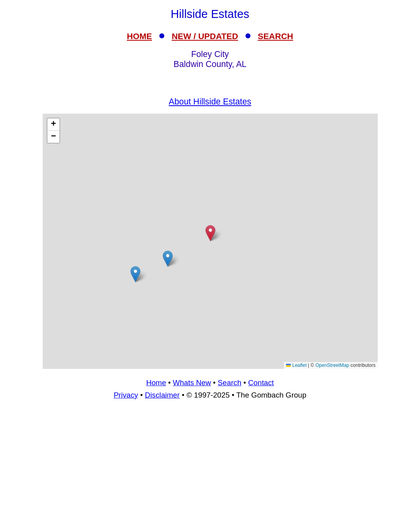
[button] (135, 274)
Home (156, 383)
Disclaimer (162, 395)
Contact (261, 383)
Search (230, 383)
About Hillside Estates (210, 102)
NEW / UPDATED (205, 36)
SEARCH (275, 36)
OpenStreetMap (332, 365)
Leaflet (296, 365)
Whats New (192, 383)
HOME (139, 36)
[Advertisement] (210, 464)
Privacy (126, 395)
